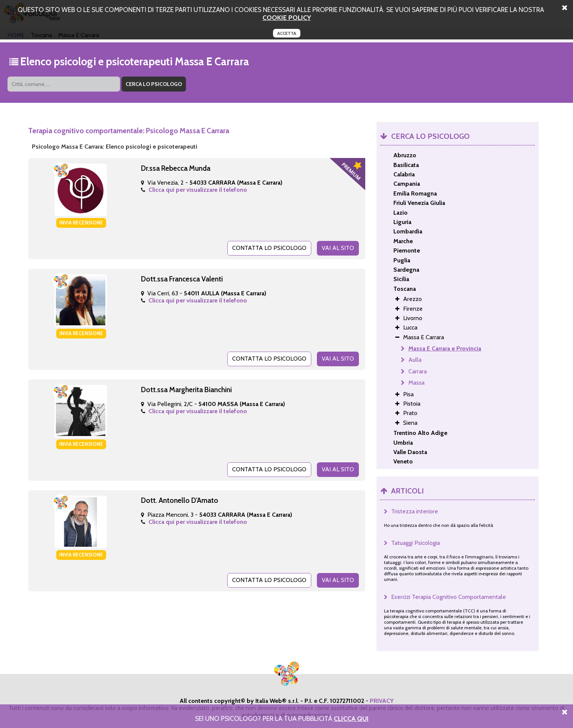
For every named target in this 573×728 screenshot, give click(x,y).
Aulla (415, 360)
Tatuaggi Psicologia (415, 543)
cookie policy (287, 17)
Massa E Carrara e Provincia (445, 348)
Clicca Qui (351, 718)
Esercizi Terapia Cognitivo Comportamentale (448, 597)
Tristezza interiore (415, 511)
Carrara (418, 371)
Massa (416, 383)
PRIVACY (382, 701)
